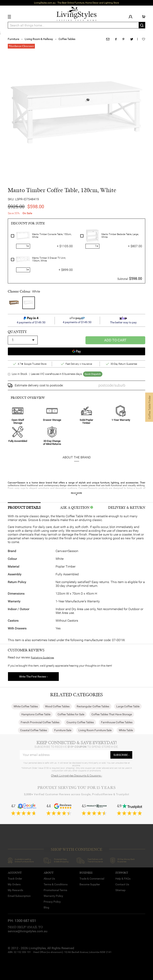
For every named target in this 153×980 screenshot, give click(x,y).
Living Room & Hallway (39, 39)
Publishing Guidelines (42, 658)
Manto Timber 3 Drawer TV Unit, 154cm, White (49, 259)
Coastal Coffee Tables (34, 730)
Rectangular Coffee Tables (93, 706)
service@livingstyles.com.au (28, 931)
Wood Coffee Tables (57, 706)
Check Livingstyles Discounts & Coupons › (76, 776)
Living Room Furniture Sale (95, 730)
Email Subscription (19, 896)
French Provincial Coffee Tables (40, 722)
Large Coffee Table (128, 706)
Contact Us (122, 884)
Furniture (13, 39)
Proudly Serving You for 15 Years (76, 788)
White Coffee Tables (26, 706)
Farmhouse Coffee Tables (117, 722)
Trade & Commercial (92, 879)
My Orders (14, 884)
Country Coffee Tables (80, 722)
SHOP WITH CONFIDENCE (76, 849)
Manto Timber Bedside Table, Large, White (120, 236)
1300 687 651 (25, 921)
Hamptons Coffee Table (36, 714)
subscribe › (121, 755)
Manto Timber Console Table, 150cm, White (52, 236)
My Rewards (15, 890)
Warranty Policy (53, 896)
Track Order (15, 879)
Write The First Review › (33, 677)
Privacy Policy (52, 902)
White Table (126, 730)
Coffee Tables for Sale (71, 714)
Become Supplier (90, 884)
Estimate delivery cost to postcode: (39, 385)
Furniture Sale (63, 730)
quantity (17, 332)
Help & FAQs (123, 879)
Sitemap (120, 890)
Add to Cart (115, 340)
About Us (49, 879)
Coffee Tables (67, 39)
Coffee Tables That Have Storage (112, 714)
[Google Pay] (76, 351)
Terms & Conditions (56, 884)
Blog (46, 907)
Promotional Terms (55, 890)
